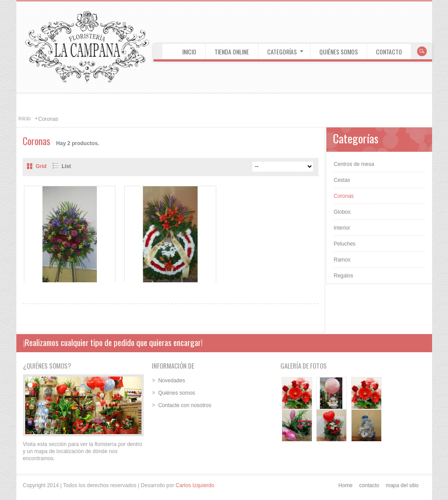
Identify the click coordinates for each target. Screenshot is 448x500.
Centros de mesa (354, 164)
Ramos (342, 260)
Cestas (342, 180)
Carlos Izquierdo (195, 485)
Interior (342, 228)
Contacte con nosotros (185, 405)
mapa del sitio (402, 485)
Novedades (172, 381)
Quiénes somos (177, 393)
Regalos (344, 276)
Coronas (344, 196)
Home (345, 485)
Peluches (345, 244)
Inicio (25, 119)
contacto (369, 485)
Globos (342, 212)
